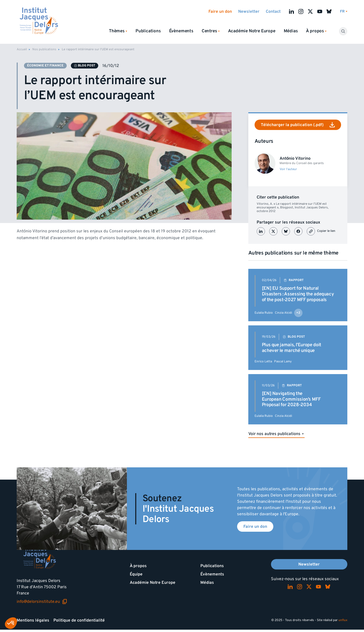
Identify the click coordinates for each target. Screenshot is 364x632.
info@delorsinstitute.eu (42, 602)
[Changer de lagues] (344, 12)
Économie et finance (45, 66)
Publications (148, 31)
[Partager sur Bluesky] (286, 231)
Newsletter (249, 11)
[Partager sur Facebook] (298, 231)
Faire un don (220, 11)
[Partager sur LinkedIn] (261, 231)
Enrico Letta (263, 361)
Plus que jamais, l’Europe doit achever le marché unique (292, 348)
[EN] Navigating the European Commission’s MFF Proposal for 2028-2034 (291, 399)
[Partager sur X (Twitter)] (273, 231)
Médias (291, 31)
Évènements (181, 31)
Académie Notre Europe (252, 31)
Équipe (136, 574)
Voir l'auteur (288, 169)
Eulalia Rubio (264, 313)
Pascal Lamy (283, 361)
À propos (138, 566)
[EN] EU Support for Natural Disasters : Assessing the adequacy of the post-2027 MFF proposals (298, 294)
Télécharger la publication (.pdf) (298, 125)
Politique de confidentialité (79, 620)
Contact (273, 11)
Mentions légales (33, 620)
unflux (343, 620)
